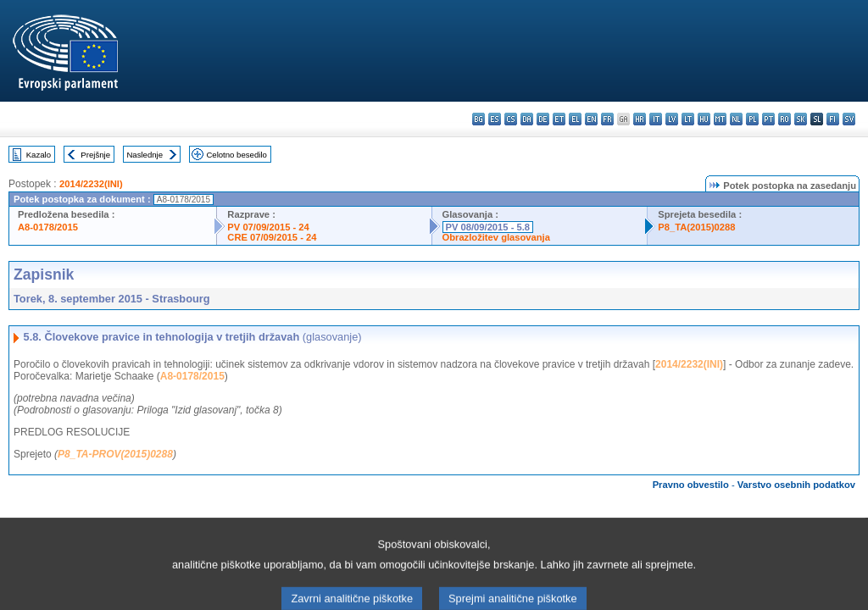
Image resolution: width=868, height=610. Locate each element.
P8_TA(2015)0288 (696, 227)
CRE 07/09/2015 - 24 (272, 237)
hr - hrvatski (640, 119)
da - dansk (527, 119)
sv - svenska (849, 119)
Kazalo (39, 155)
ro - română (785, 119)
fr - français (607, 119)
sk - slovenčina (801, 119)
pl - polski (752, 119)
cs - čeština (511, 119)
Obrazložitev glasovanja (496, 237)
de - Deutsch (543, 119)
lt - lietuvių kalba (688, 119)
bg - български (479, 119)
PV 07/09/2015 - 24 (268, 227)
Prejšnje (95, 155)
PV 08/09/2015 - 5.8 (488, 227)
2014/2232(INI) (91, 184)
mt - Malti (720, 119)
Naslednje (145, 155)
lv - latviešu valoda (672, 119)
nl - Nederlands (736, 119)
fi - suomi (833, 119)
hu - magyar (704, 119)
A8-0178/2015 (48, 227)
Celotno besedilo (236, 155)
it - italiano (656, 119)
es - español (495, 119)
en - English (591, 119)
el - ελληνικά (575, 119)
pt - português (768, 119)
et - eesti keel (559, 119)
